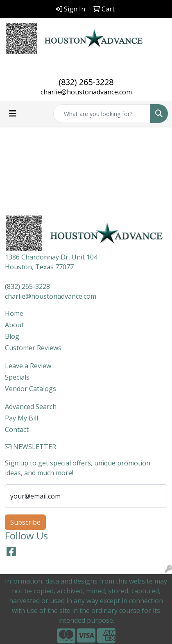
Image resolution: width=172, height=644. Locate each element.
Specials (17, 377)
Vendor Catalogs (31, 389)
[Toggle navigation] (13, 114)
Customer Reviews (33, 348)
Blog (12, 336)
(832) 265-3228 (86, 82)
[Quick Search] (102, 114)
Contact (17, 429)
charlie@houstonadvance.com (86, 92)
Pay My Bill (21, 418)
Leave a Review (28, 366)
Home (14, 313)
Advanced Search (31, 407)
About (14, 325)
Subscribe (25, 522)
